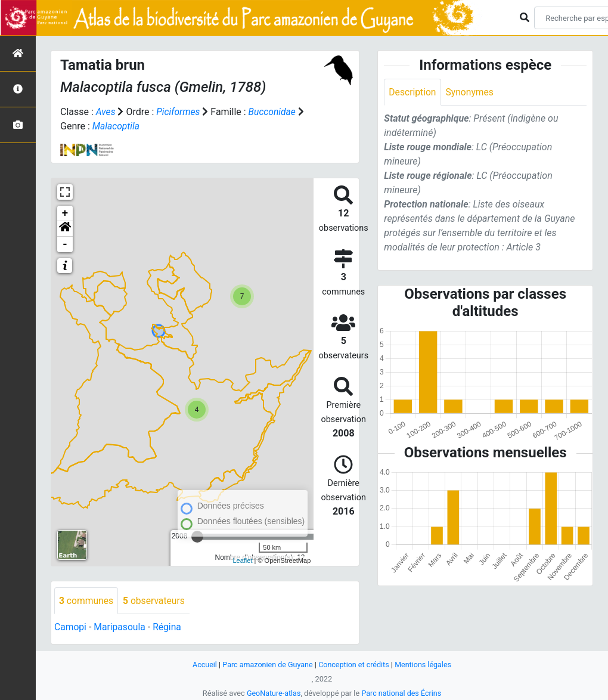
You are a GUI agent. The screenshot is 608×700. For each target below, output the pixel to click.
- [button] (65, 244)
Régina (169, 628)
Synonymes (471, 92)
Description (413, 92)
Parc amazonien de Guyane (267, 665)
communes (87, 601)
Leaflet (242, 560)
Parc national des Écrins (402, 693)
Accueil (202, 665)
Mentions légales (425, 665)
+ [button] (65, 213)
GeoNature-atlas (273, 693)
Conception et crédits (354, 665)
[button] (65, 229)
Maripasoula (121, 628)
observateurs (156, 601)
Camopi (71, 628)
